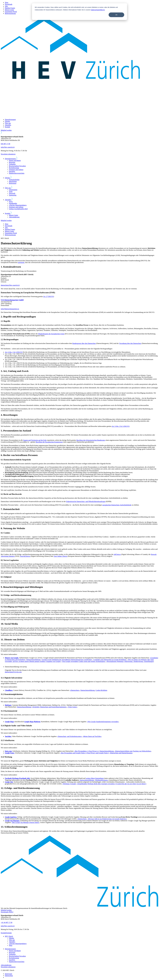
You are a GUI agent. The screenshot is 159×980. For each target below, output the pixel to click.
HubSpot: (8, 705)
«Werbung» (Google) (69, 784)
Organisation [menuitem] (13, 190)
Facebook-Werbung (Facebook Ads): (18, 778)
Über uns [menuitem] (12, 940)
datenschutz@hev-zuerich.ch (10, 285)
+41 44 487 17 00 (7, 922)
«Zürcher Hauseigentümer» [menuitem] (18, 205)
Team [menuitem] (11, 191)
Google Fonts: (10, 753)
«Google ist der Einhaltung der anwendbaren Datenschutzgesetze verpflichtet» (67, 660)
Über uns (8, 123)
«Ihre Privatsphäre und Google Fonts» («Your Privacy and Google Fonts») (85, 753)
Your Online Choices (60, 556)
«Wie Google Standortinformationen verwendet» (103, 722)
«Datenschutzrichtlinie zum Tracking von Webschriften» (133, 751)
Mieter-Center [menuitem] (9, 10)
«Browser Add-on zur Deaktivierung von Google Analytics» (107, 819)
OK (116, 15)
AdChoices (117, 554)
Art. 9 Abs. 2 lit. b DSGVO (121, 426)
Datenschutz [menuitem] (9, 976)
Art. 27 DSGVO (48, 296)
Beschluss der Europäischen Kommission (49, 442)
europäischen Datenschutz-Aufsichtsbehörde (117, 505)
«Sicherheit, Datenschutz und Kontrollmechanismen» (49, 707)
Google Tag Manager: (12, 821)
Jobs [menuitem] (6, 6)
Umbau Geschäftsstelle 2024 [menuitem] (18, 209)
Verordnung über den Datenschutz (130, 343)
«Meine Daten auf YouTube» (92, 736)
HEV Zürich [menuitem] (9, 936)
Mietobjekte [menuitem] (13, 181)
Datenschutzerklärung (98, 10)
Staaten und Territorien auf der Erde (35, 440)
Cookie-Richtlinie (101, 690)
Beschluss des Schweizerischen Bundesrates (91, 440)
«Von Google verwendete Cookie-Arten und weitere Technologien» (83, 661)
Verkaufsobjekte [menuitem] (14, 180)
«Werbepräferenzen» (101, 780)
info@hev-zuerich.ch (8, 147)
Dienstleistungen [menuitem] (10, 949)
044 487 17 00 (5, 144)
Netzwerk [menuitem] (12, 193)
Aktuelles (8, 125)
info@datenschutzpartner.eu (10, 309)
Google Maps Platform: (32, 722)
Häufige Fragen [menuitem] (10, 8)
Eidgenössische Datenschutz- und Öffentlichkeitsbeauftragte (86, 502)
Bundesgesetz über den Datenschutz (84, 343)
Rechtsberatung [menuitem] (14, 168)
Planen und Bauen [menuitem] (15, 160)
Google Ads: (9, 782)
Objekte (7, 121)
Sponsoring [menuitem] (13, 195)
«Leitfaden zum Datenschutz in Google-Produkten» (110, 660)
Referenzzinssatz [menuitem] (10, 13)
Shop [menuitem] (7, 2)
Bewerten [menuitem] (12, 162)
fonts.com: (9, 751)
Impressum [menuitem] (8, 974)
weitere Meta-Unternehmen (95, 778)
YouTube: (8, 736)
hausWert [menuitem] (12, 171)
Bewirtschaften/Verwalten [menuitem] (17, 166)
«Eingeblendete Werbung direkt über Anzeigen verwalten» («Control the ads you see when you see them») (112, 784)
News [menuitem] (11, 202)
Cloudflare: (9, 690)
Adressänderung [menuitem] (14, 217)
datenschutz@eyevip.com (13, 672)
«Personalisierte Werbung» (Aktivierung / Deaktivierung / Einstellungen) (130, 661)
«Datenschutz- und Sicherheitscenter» (70, 736)
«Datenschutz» (75, 690)
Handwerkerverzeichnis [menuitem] (17, 173)
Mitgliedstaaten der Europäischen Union (51, 334)
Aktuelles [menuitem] (12, 942)
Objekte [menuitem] (12, 938)
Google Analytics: (11, 817)
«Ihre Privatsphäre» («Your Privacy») (87, 751)
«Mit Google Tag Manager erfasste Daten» (25, 822)
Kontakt (8, 127)
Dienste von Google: (12, 658)
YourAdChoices (25, 556)
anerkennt (21, 262)
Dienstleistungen (10, 120)
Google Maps (9, 722)
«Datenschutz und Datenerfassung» (121, 753)
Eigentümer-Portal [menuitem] (11, 12)
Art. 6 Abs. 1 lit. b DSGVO (14, 352)
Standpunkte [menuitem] (13, 203)
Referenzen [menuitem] (13, 183)
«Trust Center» (72, 707)
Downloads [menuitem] (9, 4)
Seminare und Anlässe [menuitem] (16, 170)
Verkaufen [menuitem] (12, 164)
